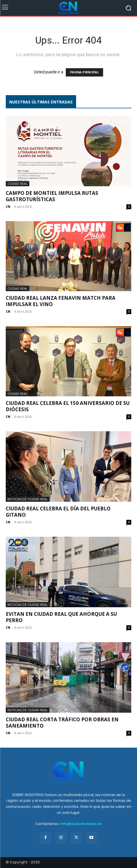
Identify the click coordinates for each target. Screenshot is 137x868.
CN (8, 206)
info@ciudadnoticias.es (81, 824)
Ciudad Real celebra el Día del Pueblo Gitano (58, 512)
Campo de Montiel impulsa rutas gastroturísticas (52, 196)
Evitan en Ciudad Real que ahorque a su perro (61, 617)
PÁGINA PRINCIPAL (84, 72)
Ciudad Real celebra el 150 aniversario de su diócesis (68, 406)
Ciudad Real (18, 184)
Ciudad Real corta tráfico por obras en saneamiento (62, 723)
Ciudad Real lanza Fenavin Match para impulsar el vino (61, 301)
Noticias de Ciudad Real (28, 499)
